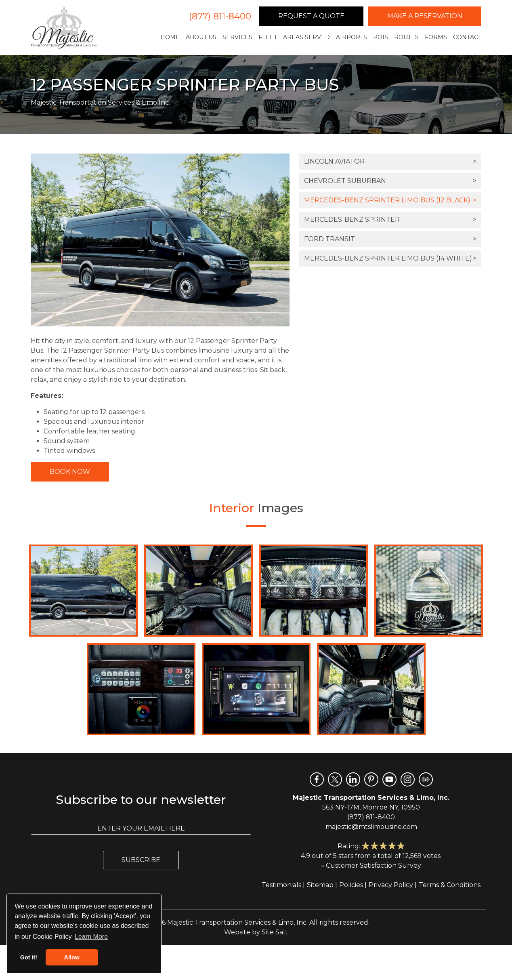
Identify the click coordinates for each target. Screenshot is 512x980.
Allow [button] (72, 957)
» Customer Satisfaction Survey (371, 865)
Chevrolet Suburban (390, 181)
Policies (351, 885)
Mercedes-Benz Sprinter (390, 220)
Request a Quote (311, 16)
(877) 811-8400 (220, 16)
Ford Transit (390, 239)
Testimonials (281, 885)
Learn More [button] (91, 937)
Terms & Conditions (450, 885)
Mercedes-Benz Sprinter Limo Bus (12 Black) (390, 200)
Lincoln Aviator (390, 162)
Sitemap (320, 885)
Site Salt (275, 932)
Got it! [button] (29, 957)
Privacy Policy (391, 885)
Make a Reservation (425, 16)
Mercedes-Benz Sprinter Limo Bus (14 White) (390, 259)
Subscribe (141, 860)
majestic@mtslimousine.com (371, 827)
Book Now (70, 472)
